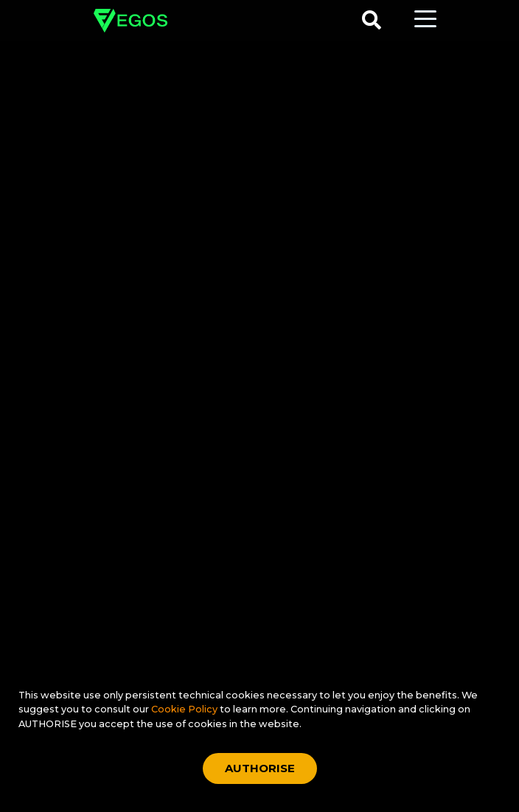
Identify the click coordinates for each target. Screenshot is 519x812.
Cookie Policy (185, 709)
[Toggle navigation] (425, 18)
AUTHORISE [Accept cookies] (260, 768)
